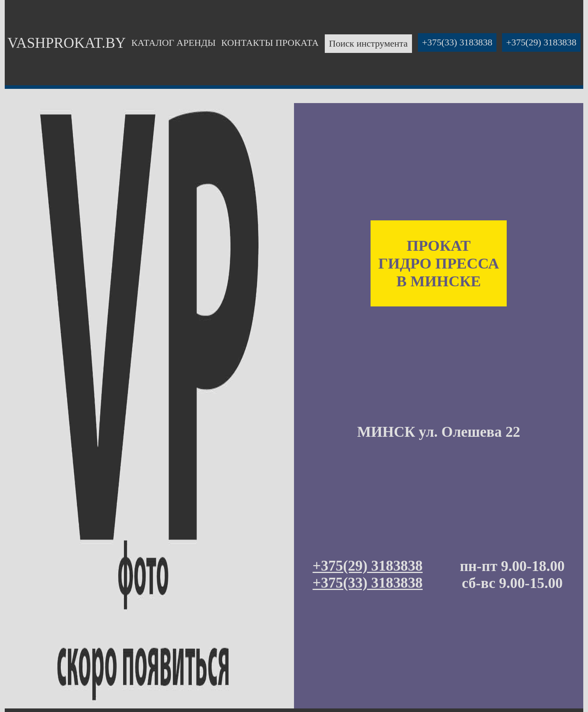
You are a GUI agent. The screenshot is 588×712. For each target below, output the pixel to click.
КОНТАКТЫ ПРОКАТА (270, 43)
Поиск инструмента (368, 44)
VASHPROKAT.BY (67, 43)
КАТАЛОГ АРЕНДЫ (174, 43)
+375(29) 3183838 (541, 43)
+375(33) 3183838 (457, 43)
